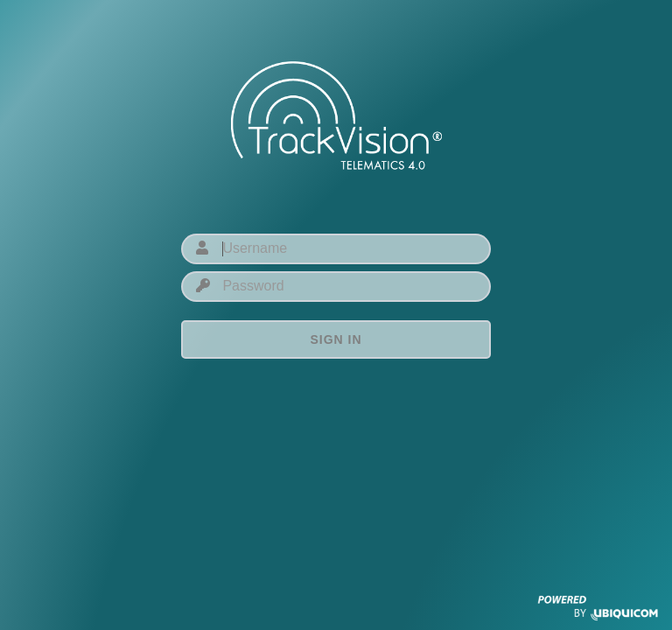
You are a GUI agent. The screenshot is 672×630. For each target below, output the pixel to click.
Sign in (336, 339)
